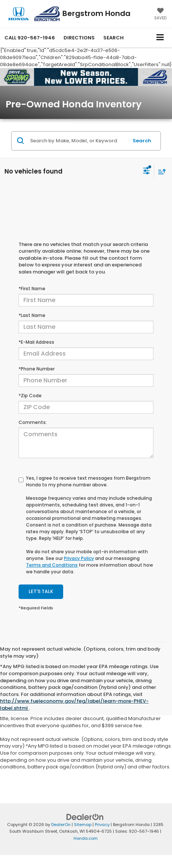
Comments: (33, 422)
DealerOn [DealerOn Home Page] (61, 825)
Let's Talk (41, 591)
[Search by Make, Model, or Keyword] (78, 141)
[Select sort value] (160, 171)
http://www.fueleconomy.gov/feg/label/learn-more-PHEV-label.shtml (74, 705)
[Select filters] (147, 172)
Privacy (102, 825)
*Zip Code (30, 396)
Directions (79, 38)
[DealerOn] (85, 817)
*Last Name (32, 315)
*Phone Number (37, 369)
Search (142, 141)
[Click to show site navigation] (160, 38)
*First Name (32, 289)
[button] (30, 38)
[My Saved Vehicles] (160, 14)
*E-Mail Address (36, 342)
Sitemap (83, 825)
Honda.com (86, 838)
